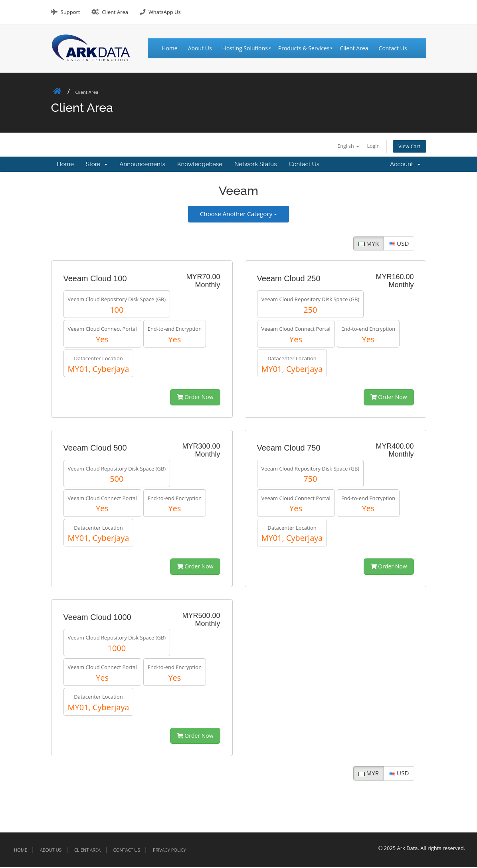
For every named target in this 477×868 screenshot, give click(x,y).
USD (399, 244)
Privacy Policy (169, 851)
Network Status (255, 165)
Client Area (115, 12)
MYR (369, 244)
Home (65, 165)
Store (97, 165)
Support (70, 12)
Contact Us (304, 165)
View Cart (408, 147)
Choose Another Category (238, 215)
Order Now (195, 398)
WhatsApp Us (165, 12)
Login (368, 146)
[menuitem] (172, 48)
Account (405, 165)
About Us (51, 851)
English (339, 146)
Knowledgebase (200, 165)
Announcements (142, 165)
